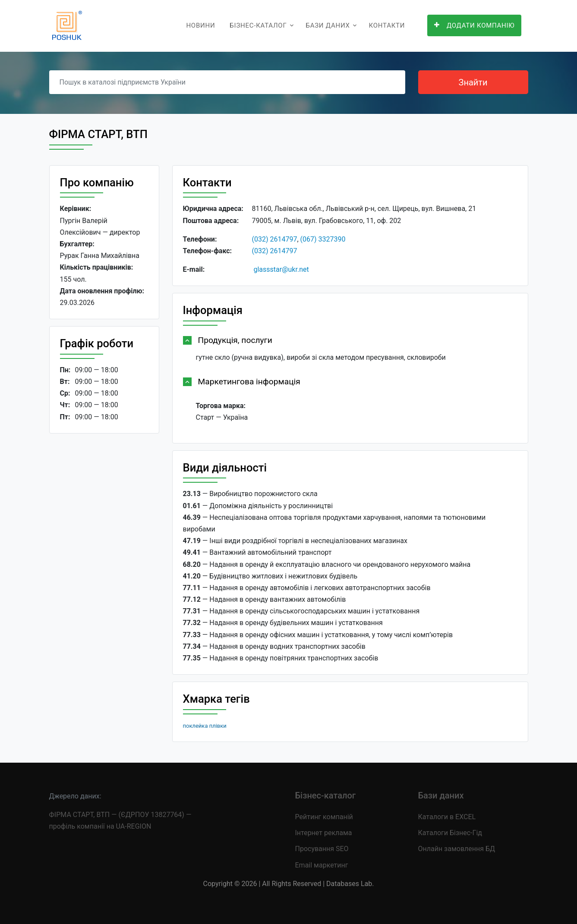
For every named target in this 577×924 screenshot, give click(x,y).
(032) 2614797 (275, 239)
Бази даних (328, 25)
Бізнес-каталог (258, 25)
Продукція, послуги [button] (235, 340)
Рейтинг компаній (324, 817)
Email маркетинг (322, 865)
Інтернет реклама (324, 833)
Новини (200, 25)
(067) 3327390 (323, 239)
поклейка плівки (205, 726)
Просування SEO (322, 849)
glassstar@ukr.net (281, 269)
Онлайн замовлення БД (457, 849)
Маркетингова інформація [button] (249, 382)
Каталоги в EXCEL (447, 817)
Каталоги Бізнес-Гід (450, 833)
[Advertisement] (104, 573)
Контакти (387, 25)
